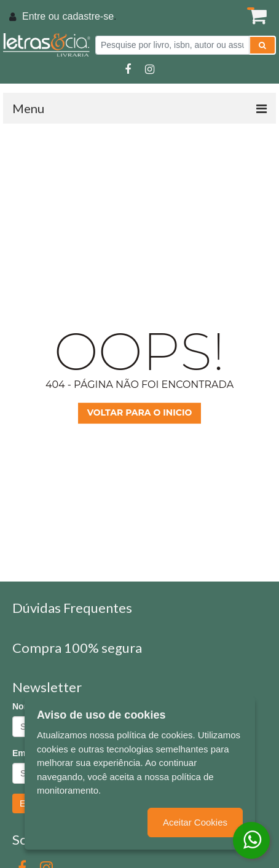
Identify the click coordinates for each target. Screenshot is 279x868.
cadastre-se (88, 16)
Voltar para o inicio (140, 412)
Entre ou (41, 16)
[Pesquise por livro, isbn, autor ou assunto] (172, 45)
